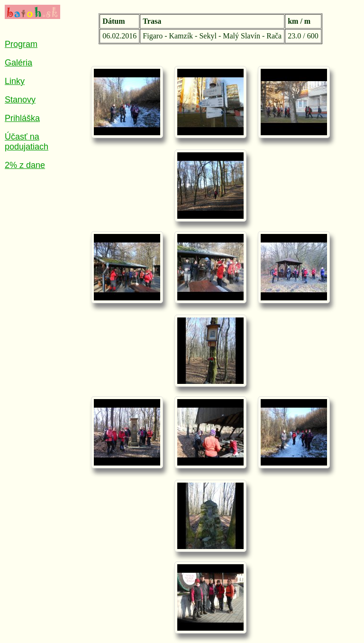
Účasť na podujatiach (27, 142)
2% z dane (25, 165)
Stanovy (20, 100)
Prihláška (22, 118)
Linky (15, 81)
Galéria (18, 63)
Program (21, 44)
